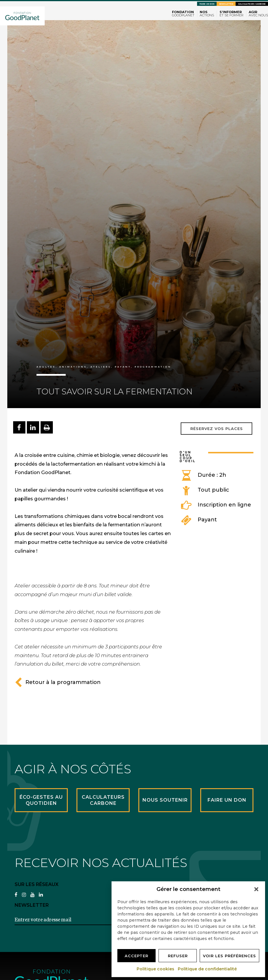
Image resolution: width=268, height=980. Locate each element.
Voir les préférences (229, 956)
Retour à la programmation (58, 682)
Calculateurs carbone (252, 4)
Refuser (178, 956)
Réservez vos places (217, 429)
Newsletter (226, 4)
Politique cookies (156, 969)
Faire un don (207, 4)
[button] (256, 889)
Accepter (136, 956)
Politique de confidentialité (208, 969)
